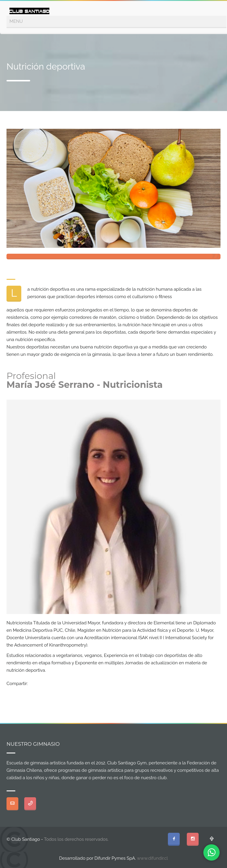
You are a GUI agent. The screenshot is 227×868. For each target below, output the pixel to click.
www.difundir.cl (152, 858)
